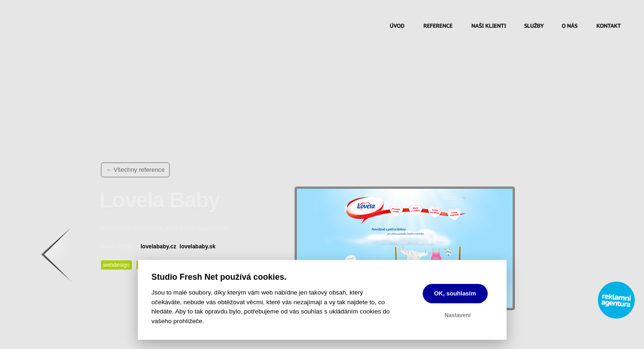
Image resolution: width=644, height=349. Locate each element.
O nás (570, 27)
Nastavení (458, 315)
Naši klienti (489, 27)
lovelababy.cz (158, 247)
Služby (534, 27)
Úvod (397, 27)
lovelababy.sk (198, 247)
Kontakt (609, 27)
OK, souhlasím (455, 293)
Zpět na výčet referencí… (65, 254)
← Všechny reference (136, 170)
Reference (438, 27)
